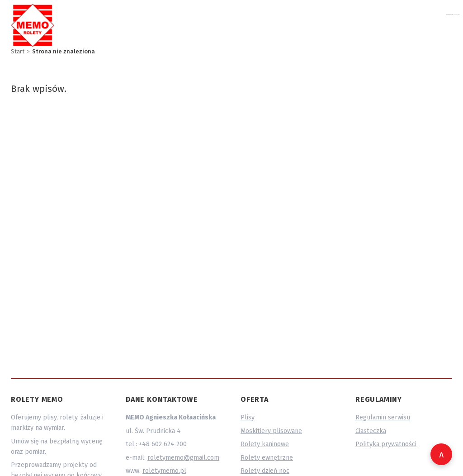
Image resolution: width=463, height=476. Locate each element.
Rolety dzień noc (265, 471)
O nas (446, 24)
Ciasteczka (371, 431)
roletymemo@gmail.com (337, 24)
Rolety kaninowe (265, 444)
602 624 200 (408, 24)
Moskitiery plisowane (271, 431)
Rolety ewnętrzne (267, 458)
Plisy (248, 417)
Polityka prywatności (386, 444)
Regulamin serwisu (383, 417)
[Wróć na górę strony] (441, 454)
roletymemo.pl (164, 471)
